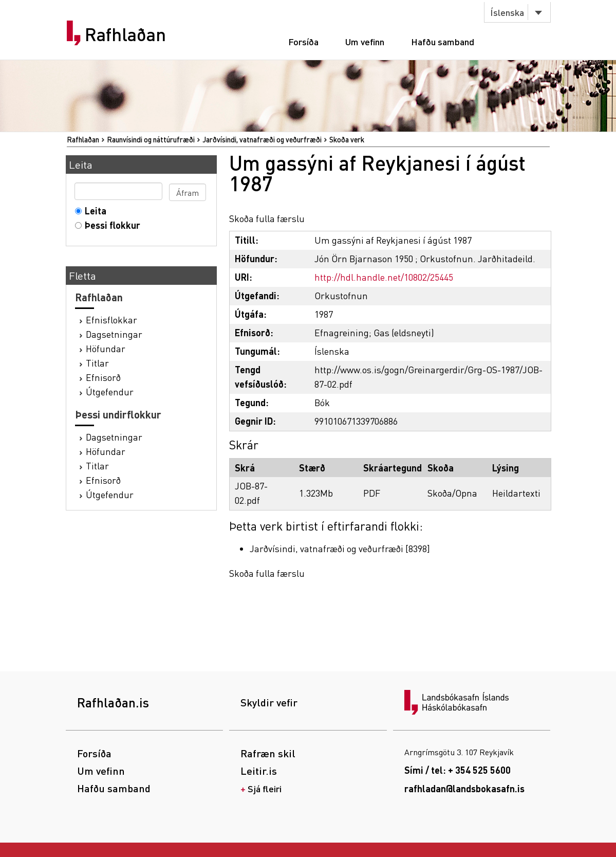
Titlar (97, 363)
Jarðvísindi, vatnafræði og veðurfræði (262, 139)
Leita (93, 211)
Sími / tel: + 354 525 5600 (458, 770)
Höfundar (106, 348)
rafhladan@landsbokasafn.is (464, 788)
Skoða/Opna (452, 493)
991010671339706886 (356, 421)
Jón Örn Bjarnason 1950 (364, 258)
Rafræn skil (268, 753)
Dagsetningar (114, 334)
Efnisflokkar (111, 320)
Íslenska (507, 12)
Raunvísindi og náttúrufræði (151, 139)
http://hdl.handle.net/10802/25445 (384, 277)
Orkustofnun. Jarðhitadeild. (478, 258)
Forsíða (303, 41)
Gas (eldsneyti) (404, 332)
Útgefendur (110, 391)
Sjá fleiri (265, 788)
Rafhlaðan (125, 34)
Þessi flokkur (110, 225)
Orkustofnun (341, 295)
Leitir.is (259, 771)
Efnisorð (103, 377)
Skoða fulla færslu (267, 218)
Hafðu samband (443, 41)
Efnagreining (342, 332)
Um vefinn (365, 41)
